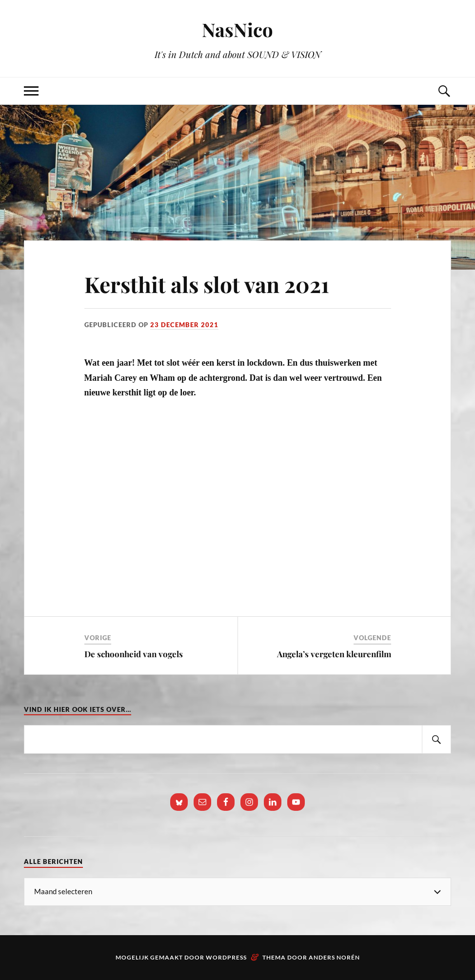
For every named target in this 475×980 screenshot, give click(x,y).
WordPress (226, 957)
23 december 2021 (184, 325)
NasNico (237, 29)
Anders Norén (334, 957)
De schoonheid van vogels (134, 654)
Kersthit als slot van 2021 (207, 284)
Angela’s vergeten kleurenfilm (334, 654)
